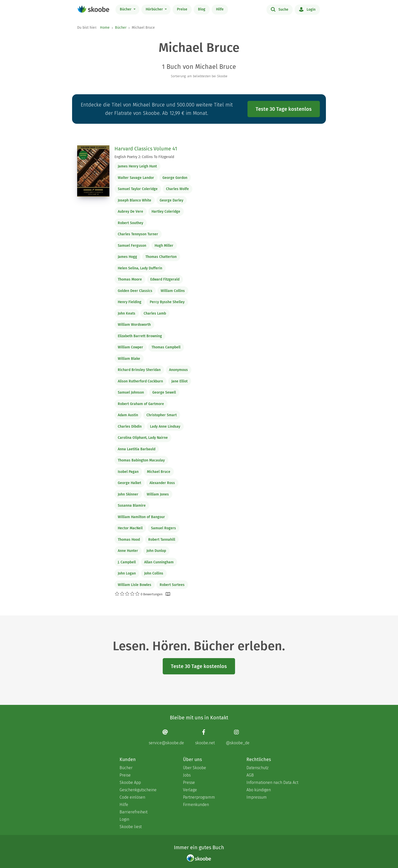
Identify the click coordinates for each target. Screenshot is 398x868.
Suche (280, 9)
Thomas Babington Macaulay (141, 460)
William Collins (173, 291)
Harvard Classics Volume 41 (146, 149)
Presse (189, 782)
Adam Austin (128, 415)
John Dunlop (156, 551)
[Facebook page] (205, 737)
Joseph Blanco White (135, 200)
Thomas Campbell (166, 347)
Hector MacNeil (130, 528)
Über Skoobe (195, 768)
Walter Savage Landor (136, 178)
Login (307, 9)
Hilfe (220, 9)
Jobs (187, 775)
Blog (202, 9)
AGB (250, 775)
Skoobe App (130, 782)
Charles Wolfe (177, 189)
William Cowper (130, 347)
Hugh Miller (164, 246)
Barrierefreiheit (134, 812)
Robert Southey (130, 223)
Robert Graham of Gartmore (141, 404)
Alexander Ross (162, 483)
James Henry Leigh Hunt (137, 166)
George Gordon (175, 178)
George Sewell (164, 392)
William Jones (158, 494)
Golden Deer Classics (135, 291)
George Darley (171, 200)
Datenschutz (258, 768)
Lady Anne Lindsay (165, 427)
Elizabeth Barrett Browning (140, 336)
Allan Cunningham (159, 562)
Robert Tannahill (162, 540)
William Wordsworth (134, 325)
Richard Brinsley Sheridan (139, 370)
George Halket (129, 483)
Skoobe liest (131, 827)
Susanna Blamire (132, 506)
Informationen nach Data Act (272, 782)
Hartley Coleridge (166, 212)
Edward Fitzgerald (165, 279)
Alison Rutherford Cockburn (140, 381)
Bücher (126, 9)
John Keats (127, 313)
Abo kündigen (259, 790)
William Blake (129, 359)
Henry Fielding (130, 302)
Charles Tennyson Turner (138, 234)
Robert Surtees (172, 585)
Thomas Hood (129, 540)
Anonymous (178, 370)
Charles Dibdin (130, 427)
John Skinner (128, 494)
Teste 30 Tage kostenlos (284, 109)
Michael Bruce (159, 472)
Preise (182, 9)
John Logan (127, 573)
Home (105, 28)
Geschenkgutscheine (138, 790)
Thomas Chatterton (161, 257)
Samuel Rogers (163, 528)
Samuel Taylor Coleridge (138, 189)
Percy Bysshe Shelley (167, 302)
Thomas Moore (130, 279)
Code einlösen (132, 797)
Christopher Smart (162, 415)
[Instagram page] (238, 737)
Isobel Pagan (128, 472)
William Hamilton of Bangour (141, 517)
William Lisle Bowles (135, 585)
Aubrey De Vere (130, 212)
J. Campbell (127, 562)
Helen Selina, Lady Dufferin (140, 268)
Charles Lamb (155, 313)
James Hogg (127, 257)
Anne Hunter (128, 551)
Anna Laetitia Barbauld (137, 449)
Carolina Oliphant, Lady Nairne (143, 438)
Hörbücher (155, 9)
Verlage (190, 790)
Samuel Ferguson (132, 246)
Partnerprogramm (199, 797)
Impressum (257, 797)
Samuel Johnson (131, 392)
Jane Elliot (179, 381)
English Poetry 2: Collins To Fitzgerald (144, 157)
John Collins (154, 573)
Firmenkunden (196, 805)
